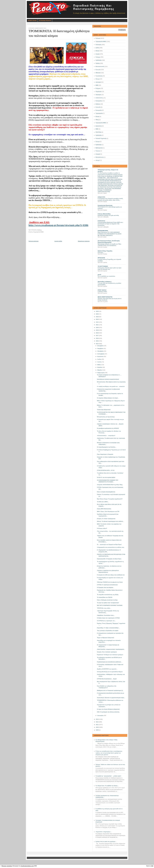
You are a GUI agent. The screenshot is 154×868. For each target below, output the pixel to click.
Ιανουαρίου (101, 716)
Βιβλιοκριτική (99, 148)
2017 (97, 336)
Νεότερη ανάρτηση (34, 241)
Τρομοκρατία (99, 113)
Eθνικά (97, 117)
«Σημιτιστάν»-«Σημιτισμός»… (104, 832)
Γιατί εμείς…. (101, 252)
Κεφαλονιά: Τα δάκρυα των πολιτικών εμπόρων (110, 655)
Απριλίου (100, 367)
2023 (97, 319)
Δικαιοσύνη (99, 126)
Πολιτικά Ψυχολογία (101, 138)
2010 (97, 727)
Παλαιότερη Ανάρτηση (84, 241)
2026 (97, 311)
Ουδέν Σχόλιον (102, 290)
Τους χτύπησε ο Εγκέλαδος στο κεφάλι (108, 631)
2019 (97, 330)
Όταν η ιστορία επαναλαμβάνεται (106, 492)
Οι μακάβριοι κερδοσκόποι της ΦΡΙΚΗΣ (108, 428)
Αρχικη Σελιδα (32, 20)
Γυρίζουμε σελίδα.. (103, 292)
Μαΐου (99, 365)
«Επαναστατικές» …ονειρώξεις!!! (106, 436)
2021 (97, 325)
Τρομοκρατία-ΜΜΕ (101, 41)
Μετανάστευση (100, 157)
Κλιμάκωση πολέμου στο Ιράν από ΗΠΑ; (108, 215)
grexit (99, 275)
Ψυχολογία (99, 92)
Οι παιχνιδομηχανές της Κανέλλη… (107, 447)
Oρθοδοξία (99, 135)
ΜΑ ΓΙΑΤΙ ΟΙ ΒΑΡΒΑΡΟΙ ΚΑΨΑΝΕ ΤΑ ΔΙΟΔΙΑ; (110, 605)
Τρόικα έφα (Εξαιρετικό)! (104, 410)
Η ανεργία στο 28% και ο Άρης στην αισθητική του (111, 575)
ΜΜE (97, 129)
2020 (97, 327)
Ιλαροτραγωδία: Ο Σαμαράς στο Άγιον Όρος (109, 559)
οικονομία (98, 82)
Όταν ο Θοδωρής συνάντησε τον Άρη (107, 600)
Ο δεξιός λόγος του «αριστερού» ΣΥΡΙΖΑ (108, 618)
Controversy (101, 221)
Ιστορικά (98, 154)
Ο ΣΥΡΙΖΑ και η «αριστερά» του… (106, 621)
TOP (152, 866)
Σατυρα (98, 142)
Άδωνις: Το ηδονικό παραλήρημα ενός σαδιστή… (111, 521)
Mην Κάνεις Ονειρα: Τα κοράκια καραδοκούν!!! (110, 499)
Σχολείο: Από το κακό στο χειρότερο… (106, 842)
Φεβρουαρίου (101, 373)
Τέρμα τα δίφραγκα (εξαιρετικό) (106, 638)
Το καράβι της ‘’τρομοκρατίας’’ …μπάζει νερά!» (108, 776)
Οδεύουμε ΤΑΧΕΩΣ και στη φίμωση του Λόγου (110, 582)
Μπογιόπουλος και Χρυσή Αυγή (106, 417)
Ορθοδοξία (99, 60)
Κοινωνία (98, 70)
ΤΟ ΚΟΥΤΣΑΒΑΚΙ (103, 266)
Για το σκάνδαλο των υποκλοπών (106, 276)
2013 (97, 719)
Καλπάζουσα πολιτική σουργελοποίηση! (108, 379)
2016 (97, 338)
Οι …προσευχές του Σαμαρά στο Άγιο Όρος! (109, 545)
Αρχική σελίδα (58, 241)
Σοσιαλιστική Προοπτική (105, 205)
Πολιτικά (98, 38)
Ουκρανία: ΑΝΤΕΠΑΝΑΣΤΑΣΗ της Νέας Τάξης (110, 485)
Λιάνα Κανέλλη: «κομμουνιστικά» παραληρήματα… (111, 649)
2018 (97, 333)
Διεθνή (97, 48)
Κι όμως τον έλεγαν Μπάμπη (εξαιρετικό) (108, 709)
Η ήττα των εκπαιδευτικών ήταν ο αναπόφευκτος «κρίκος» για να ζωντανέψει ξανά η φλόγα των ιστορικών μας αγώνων (109, 753)
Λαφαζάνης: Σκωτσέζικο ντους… (106, 615)
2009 (97, 730)
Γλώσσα (98, 151)
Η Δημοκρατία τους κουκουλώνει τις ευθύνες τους (111, 547)
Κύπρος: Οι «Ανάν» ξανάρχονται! (106, 519)
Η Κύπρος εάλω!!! (102, 528)
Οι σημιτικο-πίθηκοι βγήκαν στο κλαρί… (108, 398)
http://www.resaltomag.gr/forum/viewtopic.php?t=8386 (59, 225)
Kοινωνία (98, 107)
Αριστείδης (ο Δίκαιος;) (105, 282)
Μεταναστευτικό (100, 66)
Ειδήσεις (98, 104)
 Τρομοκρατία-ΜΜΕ (101, 123)
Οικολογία (98, 95)
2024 (97, 317)
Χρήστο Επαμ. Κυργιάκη (105, 251)
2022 (97, 322)
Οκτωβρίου (101, 351)
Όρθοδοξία (99, 145)
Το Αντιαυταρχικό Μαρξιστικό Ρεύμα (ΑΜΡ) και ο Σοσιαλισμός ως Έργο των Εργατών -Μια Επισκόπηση (110, 224)
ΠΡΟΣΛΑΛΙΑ (101, 258)
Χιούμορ (98, 57)
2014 (97, 344)
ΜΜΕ (97, 85)
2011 (97, 725)
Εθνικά (97, 51)
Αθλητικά (98, 73)
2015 (97, 341)
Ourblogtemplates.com (27, 866)
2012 (97, 722)
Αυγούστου (100, 356)
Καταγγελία (99, 110)
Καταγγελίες (99, 101)
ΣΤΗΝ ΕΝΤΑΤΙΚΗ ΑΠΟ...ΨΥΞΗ (106, 470)
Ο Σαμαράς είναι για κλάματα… (106, 587)
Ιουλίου (100, 359)
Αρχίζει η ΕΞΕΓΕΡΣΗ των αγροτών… (107, 669)
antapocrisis (101, 197)
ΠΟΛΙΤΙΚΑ (98, 132)
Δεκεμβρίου (101, 346)
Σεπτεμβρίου (101, 354)
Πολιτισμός (99, 45)
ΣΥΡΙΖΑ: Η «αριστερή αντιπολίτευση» (107, 585)
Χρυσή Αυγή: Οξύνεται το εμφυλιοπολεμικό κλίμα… (111, 698)
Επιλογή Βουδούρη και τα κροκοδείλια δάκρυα (110, 672)
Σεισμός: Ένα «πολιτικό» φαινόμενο (107, 652)
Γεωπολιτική (99, 76)
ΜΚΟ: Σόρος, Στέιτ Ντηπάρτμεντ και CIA (108, 512)
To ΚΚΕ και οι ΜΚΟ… (103, 502)
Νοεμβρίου (101, 348)
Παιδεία (98, 63)
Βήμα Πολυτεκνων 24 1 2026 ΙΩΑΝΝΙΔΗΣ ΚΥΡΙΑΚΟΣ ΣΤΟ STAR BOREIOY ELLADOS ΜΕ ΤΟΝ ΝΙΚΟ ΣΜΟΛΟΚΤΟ (110, 234)
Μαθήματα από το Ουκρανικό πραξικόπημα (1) (110, 690)
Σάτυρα (98, 79)
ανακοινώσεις (99, 98)
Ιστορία (98, 54)
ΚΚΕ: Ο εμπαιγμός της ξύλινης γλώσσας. (108, 712)
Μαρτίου (100, 370)
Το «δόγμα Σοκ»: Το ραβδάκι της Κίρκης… (107, 786)
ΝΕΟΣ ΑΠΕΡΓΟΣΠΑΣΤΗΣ (105, 297)
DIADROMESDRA (103, 231)
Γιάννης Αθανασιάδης (104, 214)
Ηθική (97, 120)
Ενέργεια (98, 88)
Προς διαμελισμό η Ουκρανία (105, 454)
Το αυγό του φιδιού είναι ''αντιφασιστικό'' (108, 603)
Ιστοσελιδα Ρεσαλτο (45, 20)
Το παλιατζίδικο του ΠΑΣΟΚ (105, 597)
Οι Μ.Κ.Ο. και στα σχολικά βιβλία (106, 477)
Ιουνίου (100, 362)
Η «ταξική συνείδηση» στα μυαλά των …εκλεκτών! (111, 386)
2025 (97, 314)
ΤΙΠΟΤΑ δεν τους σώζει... (104, 608)
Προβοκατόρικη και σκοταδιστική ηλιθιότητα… (110, 662)
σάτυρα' (98, 160)
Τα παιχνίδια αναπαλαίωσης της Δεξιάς (108, 595)
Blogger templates (7, 866)
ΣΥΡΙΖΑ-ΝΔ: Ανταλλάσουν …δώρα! (107, 679)
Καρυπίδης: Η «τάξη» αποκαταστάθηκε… (108, 628)
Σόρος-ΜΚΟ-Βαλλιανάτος (104, 509)
